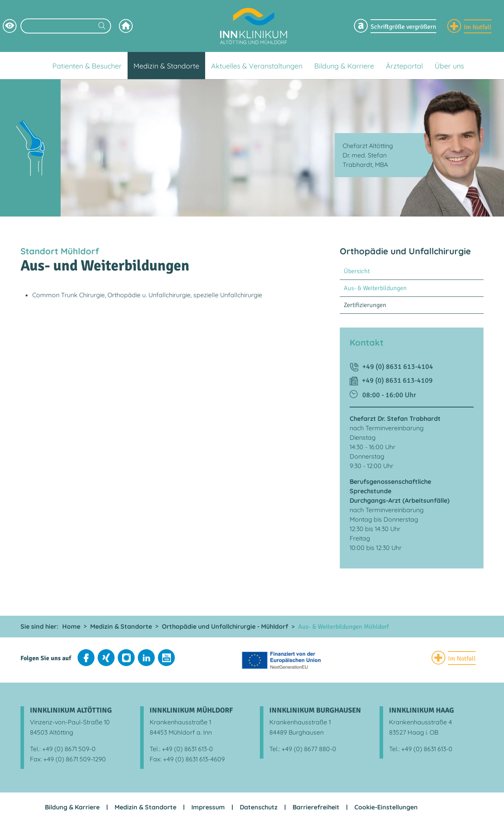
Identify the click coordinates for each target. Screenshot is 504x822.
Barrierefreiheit (316, 807)
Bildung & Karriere (72, 807)
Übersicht (357, 271)
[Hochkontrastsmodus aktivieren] (10, 26)
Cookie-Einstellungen (386, 807)
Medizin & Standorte (145, 807)
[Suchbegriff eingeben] (66, 26)
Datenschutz (259, 807)
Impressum (208, 807)
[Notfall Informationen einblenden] (469, 26)
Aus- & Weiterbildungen (375, 288)
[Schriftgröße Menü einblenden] (395, 26)
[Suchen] (102, 27)
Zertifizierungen (365, 305)
